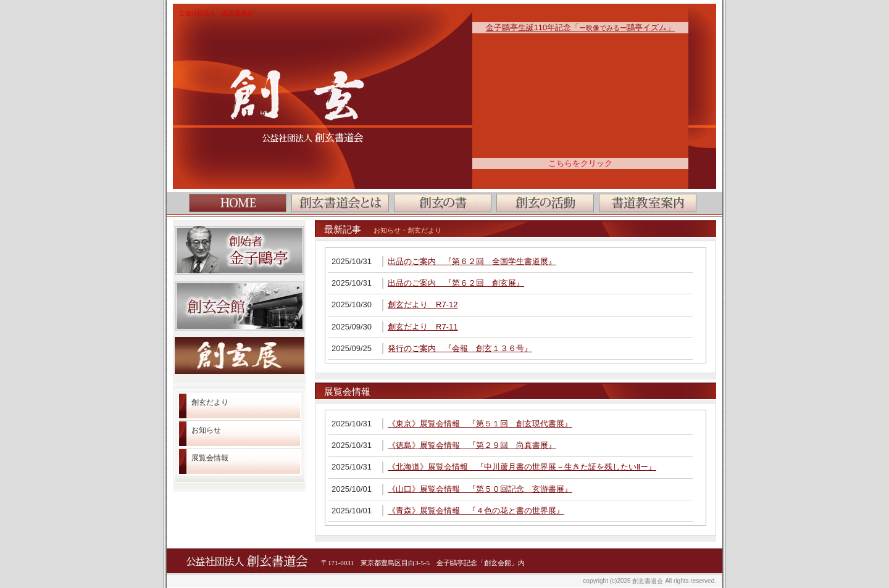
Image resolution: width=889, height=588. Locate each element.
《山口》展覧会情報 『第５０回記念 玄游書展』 (480, 489)
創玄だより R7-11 (423, 327)
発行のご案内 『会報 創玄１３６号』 (460, 348)
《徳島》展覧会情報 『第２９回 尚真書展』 (472, 445)
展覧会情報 (210, 458)
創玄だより (210, 402)
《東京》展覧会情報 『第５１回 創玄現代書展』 (480, 424)
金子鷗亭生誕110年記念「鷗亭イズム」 (581, 27)
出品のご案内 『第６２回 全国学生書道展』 (472, 261)
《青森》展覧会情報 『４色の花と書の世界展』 (476, 511)
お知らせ (206, 430)
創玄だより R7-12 (423, 304)
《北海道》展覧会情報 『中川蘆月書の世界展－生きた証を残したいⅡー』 (522, 467)
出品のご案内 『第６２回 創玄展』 (456, 283)
